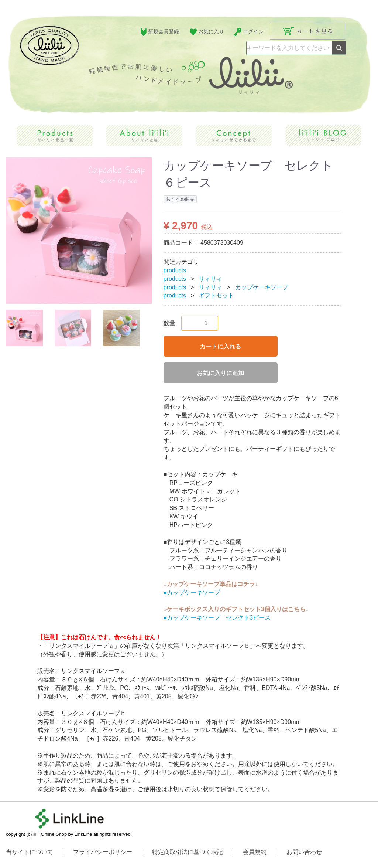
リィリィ (210, 278)
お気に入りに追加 (220, 373)
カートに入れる (220, 346)
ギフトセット (216, 295)
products (175, 270)
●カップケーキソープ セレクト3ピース (217, 618)
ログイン (248, 32)
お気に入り (206, 32)
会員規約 (255, 852)
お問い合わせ (304, 852)
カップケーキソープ (262, 287)
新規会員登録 (159, 32)
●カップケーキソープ (192, 592)
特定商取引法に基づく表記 (188, 852)
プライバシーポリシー (103, 852)
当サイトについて (30, 852)
